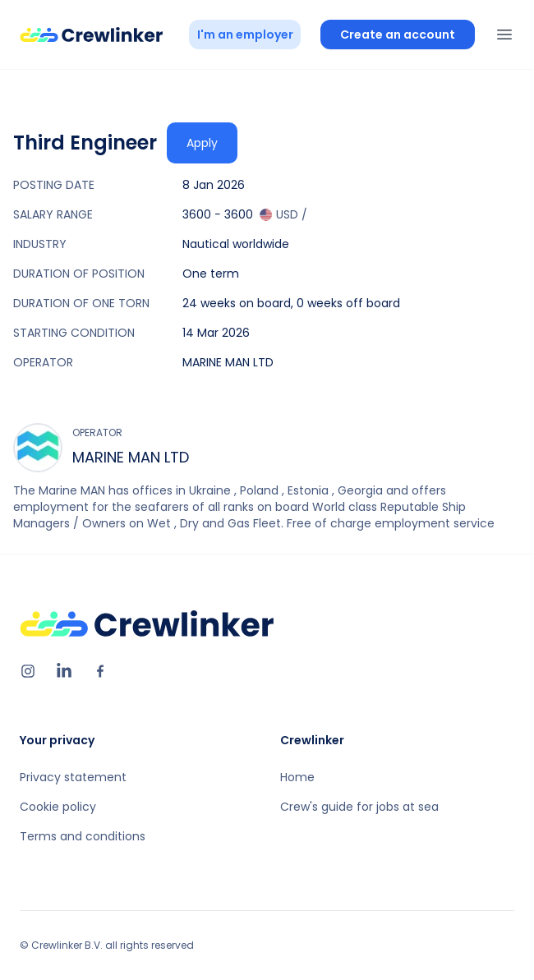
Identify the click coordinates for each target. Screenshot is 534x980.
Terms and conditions (83, 836)
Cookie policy (58, 807)
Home (297, 777)
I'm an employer (245, 35)
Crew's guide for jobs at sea (359, 807)
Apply (202, 143)
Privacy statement (73, 777)
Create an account (398, 35)
